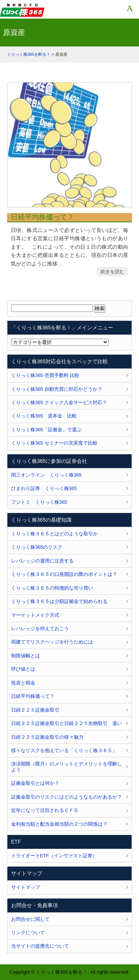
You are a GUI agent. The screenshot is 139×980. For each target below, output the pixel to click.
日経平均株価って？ (42, 217)
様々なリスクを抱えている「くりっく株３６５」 (64, 750)
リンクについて (28, 933)
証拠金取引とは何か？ (35, 783)
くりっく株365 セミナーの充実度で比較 (54, 443)
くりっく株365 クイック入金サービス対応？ (59, 402)
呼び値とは (23, 669)
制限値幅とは (26, 656)
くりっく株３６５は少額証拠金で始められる (59, 601)
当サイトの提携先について (40, 946)
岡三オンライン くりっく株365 (46, 475)
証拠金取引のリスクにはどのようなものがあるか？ (67, 797)
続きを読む (112, 272)
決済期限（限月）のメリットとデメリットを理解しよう (67, 767)
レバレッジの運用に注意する (42, 561)
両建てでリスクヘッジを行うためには (52, 642)
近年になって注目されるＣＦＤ (45, 810)
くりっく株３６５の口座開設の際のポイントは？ (64, 574)
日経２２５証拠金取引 (35, 710)
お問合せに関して (30, 919)
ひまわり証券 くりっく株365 (44, 488)
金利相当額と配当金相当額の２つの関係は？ (59, 824)
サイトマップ (26, 887)
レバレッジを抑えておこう (40, 628)
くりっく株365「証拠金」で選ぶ (46, 430)
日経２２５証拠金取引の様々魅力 (47, 737)
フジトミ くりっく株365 (39, 502)
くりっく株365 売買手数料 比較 (45, 375)
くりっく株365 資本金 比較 (44, 416)
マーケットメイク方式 (35, 615)
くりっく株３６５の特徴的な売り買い (52, 588)
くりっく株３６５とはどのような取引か (54, 534)
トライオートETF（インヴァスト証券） (54, 856)
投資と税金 (23, 683)
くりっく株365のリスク (37, 547)
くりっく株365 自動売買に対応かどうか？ (57, 389)
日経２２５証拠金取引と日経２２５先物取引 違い (67, 723)
